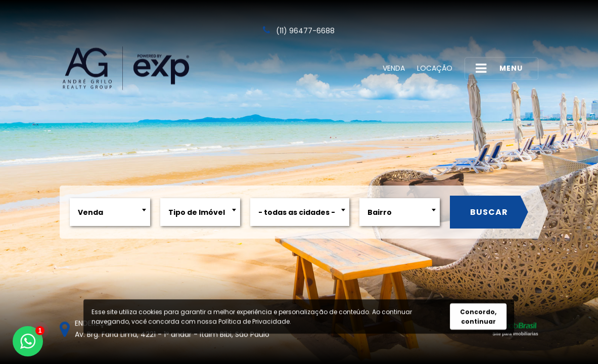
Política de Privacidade (254, 322)
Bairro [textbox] (378, 212)
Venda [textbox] (89, 212)
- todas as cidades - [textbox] (295, 212)
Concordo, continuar (478, 317)
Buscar (487, 212)
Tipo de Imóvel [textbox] (195, 212)
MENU (499, 68)
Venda (394, 68)
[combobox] (108, 212)
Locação (435, 68)
